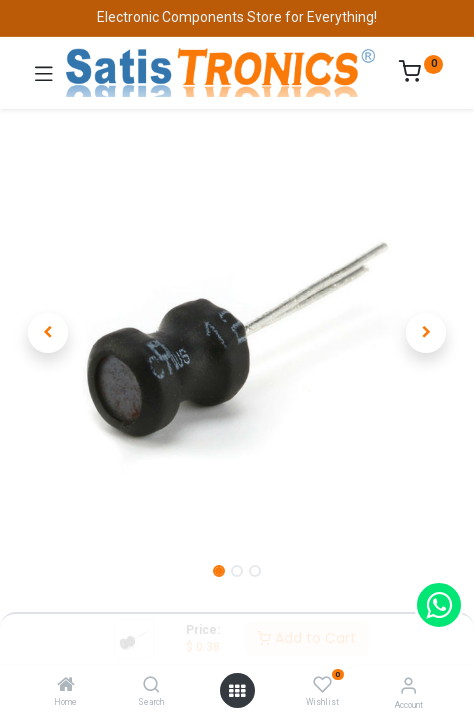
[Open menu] (237, 691)
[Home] (66, 686)
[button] (48, 333)
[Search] (151, 686)
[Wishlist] (322, 685)
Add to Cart (306, 638)
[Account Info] (408, 685)
